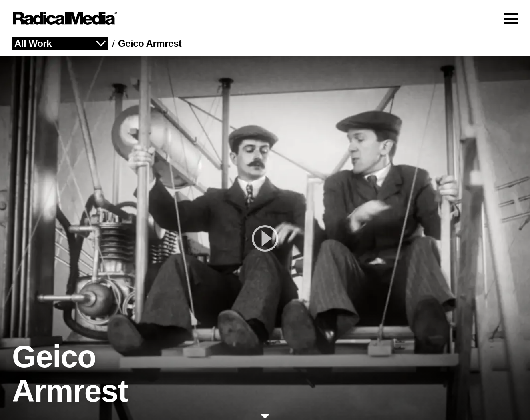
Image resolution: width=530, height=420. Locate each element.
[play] (265, 238)
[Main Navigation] (265, 18)
